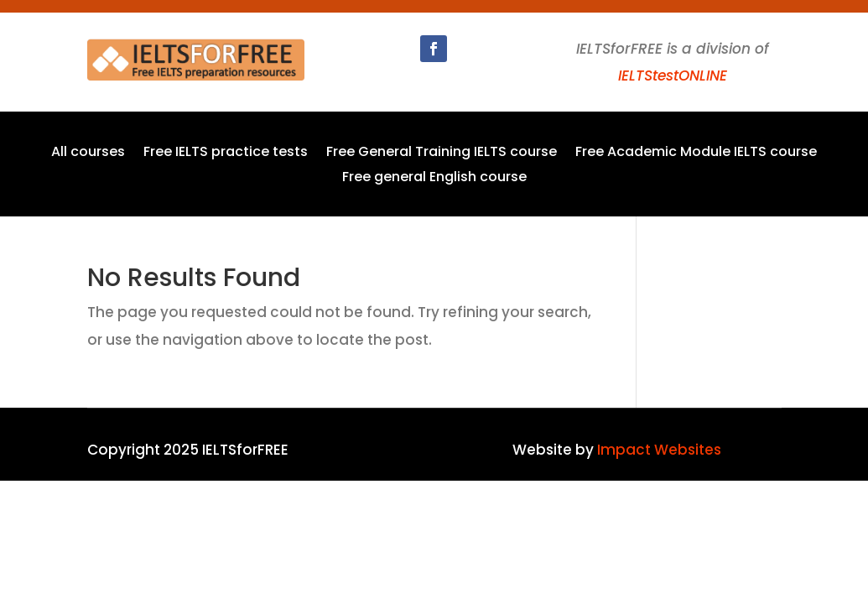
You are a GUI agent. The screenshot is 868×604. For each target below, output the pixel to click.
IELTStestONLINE (673, 75)
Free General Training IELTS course (442, 154)
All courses (88, 154)
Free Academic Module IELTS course (696, 154)
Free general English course (434, 179)
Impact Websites (659, 450)
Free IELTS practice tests (226, 154)
